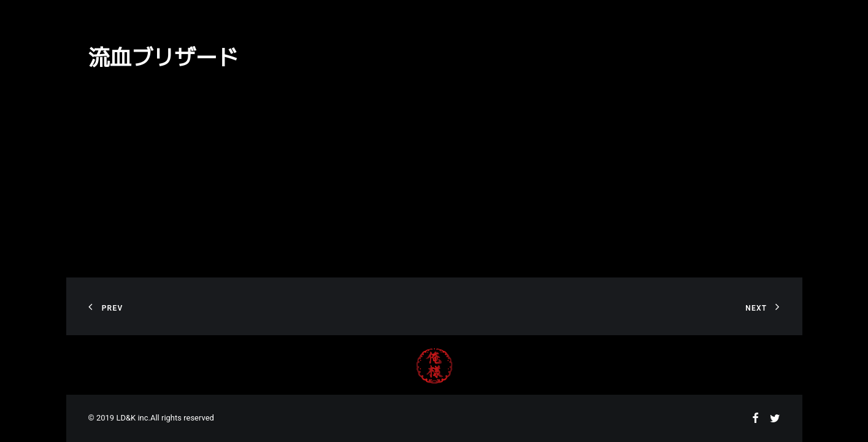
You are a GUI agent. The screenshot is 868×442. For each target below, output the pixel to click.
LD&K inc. (133, 418)
